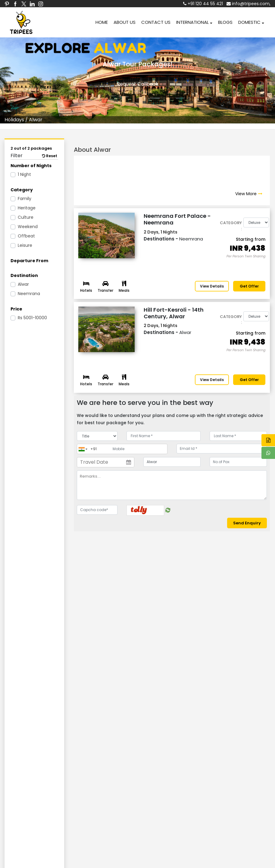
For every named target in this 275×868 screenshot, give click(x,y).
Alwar (23, 284)
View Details (212, 286)
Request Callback (138, 84)
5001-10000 (32, 318)
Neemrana (29, 294)
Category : (231, 226)
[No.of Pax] (238, 462)
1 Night (24, 174)
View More (246, 194)
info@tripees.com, (248, 4)
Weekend (28, 227)
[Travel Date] (105, 462)
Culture (26, 217)
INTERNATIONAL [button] (192, 22)
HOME (102, 22)
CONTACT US (156, 22)
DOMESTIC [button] (249, 22)
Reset (50, 156)
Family (25, 199)
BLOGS (225, 22)
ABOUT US (125, 22)
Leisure (25, 245)
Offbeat (26, 236)
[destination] (172, 462)
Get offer (249, 286)
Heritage (27, 208)
